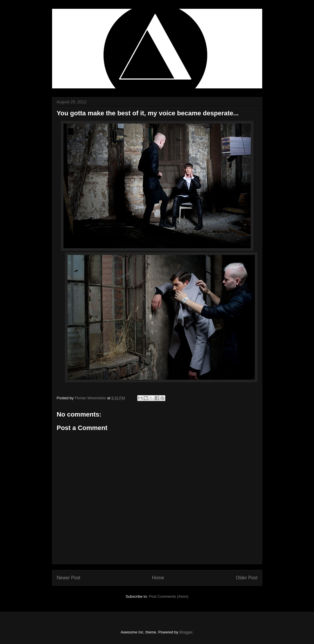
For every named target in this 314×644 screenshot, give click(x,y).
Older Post (247, 578)
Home (158, 578)
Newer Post (69, 578)
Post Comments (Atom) (169, 596)
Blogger (186, 632)
